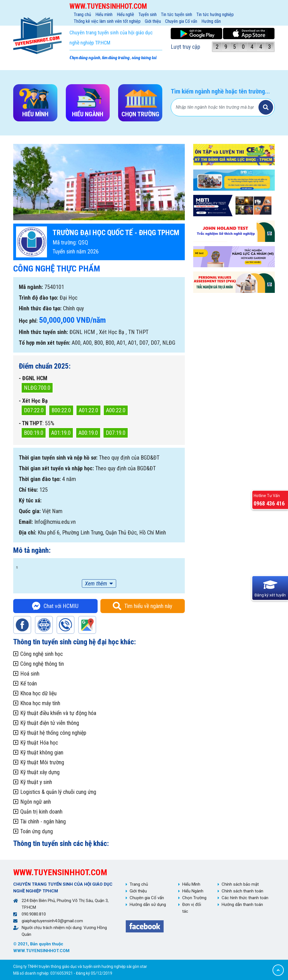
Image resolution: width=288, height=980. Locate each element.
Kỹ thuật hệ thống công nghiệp (53, 733)
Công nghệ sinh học (41, 654)
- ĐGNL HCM (33, 378)
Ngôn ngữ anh (36, 802)
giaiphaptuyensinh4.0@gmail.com (52, 921)
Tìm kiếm (266, 107)
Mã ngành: (31, 287)
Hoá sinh (30, 674)
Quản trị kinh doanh (41, 812)
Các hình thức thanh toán (245, 898)
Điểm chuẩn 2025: (45, 366)
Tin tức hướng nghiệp (215, 15)
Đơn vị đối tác (192, 908)
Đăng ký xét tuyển (270, 595)
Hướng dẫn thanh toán (242, 905)
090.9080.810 (34, 914)
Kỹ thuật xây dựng (40, 772)
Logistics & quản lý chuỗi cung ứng (58, 792)
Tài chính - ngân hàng (43, 821)
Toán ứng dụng (37, 831)
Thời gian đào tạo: (40, 479)
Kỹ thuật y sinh (36, 782)
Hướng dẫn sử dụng (148, 905)
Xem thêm (96, 583)
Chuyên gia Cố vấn (181, 21)
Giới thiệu (153, 21)
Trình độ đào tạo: (39, 298)
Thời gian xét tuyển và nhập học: (56, 468)
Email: (26, 522)
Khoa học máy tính (40, 703)
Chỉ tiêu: (28, 490)
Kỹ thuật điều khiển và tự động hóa (58, 713)
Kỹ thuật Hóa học (39, 743)
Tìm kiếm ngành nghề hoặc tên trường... (220, 91)
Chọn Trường (194, 898)
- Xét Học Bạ (33, 401)
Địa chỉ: (28, 533)
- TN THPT (31, 423)
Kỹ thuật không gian (42, 752)
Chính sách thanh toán (242, 891)
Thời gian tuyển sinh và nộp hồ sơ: (58, 458)
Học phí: (28, 321)
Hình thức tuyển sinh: (43, 332)
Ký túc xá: (30, 500)
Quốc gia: (30, 511)
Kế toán (29, 683)
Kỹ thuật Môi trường (42, 762)
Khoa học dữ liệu (38, 693)
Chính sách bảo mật (240, 884)
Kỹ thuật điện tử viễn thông (50, 723)
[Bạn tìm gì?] (215, 107)
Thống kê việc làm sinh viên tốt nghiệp (107, 21)
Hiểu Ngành (193, 891)
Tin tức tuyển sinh (176, 15)
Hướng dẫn (211, 21)
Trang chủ (82, 15)
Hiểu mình (104, 15)
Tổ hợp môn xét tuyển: (45, 343)
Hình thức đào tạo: (40, 308)
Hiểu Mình (191, 884)
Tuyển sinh (148, 15)
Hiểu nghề (125, 15)
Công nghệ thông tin (42, 664)
